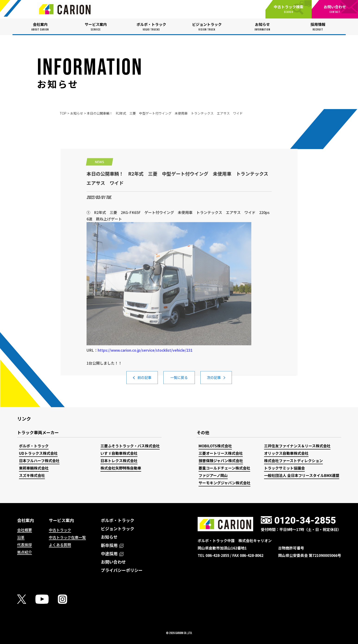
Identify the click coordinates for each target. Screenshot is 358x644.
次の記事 (214, 380)
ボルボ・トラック (34, 446)
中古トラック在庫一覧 (67, 537)
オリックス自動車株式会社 (286, 453)
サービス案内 (61, 520)
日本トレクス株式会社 (119, 461)
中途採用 (112, 553)
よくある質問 (60, 545)
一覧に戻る (179, 380)
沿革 (21, 537)
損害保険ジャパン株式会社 (221, 461)
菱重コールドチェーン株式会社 (224, 468)
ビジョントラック (118, 528)
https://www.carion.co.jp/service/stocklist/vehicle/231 (145, 398)
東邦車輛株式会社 (34, 468)
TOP (63, 113)
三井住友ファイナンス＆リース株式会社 (297, 446)
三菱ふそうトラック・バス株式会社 (130, 446)
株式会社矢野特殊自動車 (121, 468)
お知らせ (77, 113)
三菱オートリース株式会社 (221, 453)
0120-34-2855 (305, 520)
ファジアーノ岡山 (213, 475)
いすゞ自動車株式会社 (119, 453)
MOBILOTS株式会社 (215, 446)
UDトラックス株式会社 (38, 453)
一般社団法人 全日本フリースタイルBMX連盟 (302, 475)
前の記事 (144, 380)
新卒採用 (112, 545)
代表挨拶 (25, 545)
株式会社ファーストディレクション (293, 461)
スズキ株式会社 (32, 475)
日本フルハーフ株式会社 (39, 461)
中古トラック (60, 530)
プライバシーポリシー (122, 570)
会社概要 (25, 530)
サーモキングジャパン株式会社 (224, 483)
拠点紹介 (25, 552)
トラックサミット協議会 (284, 468)
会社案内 (25, 520)
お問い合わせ (113, 562)
